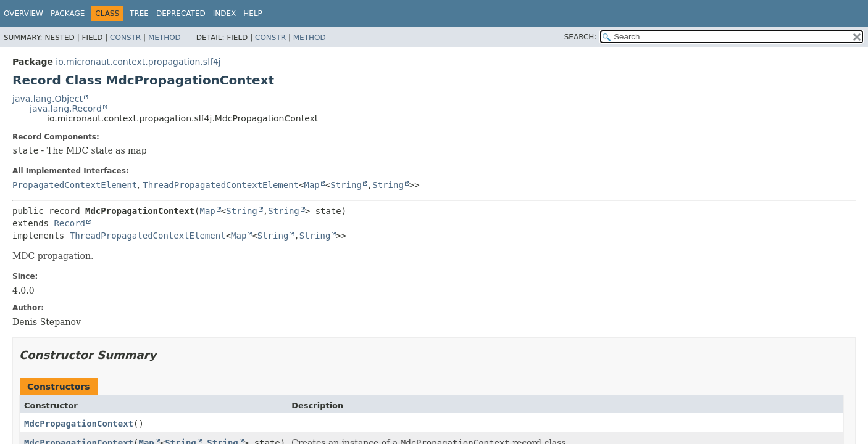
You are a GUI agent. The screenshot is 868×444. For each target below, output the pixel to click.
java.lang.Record (66, 109)
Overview (23, 14)
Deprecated (181, 14)
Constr (125, 38)
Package (68, 14)
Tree (139, 14)
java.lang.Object (48, 99)
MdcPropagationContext (79, 424)
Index (225, 14)
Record (69, 223)
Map (312, 185)
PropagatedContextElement (75, 185)
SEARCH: (581, 37)
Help (253, 14)
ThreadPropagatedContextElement (221, 185)
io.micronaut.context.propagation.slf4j (138, 62)
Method (165, 38)
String (346, 185)
